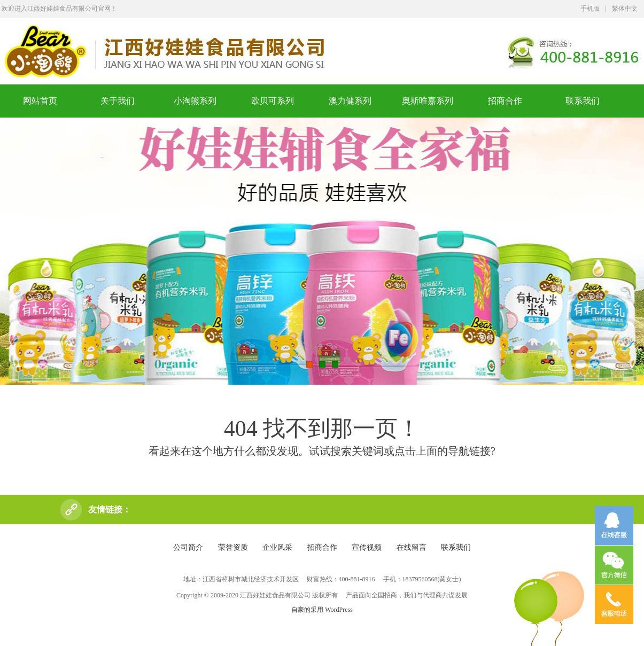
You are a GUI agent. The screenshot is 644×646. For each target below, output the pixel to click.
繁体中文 (625, 9)
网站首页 (40, 101)
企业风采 (277, 547)
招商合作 (505, 101)
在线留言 (412, 547)
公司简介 (188, 547)
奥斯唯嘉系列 (428, 101)
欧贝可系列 (273, 101)
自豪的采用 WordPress (322, 610)
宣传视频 (367, 547)
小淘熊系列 (195, 101)
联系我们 (583, 101)
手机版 (590, 9)
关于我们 (118, 101)
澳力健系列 (350, 101)
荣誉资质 (233, 547)
